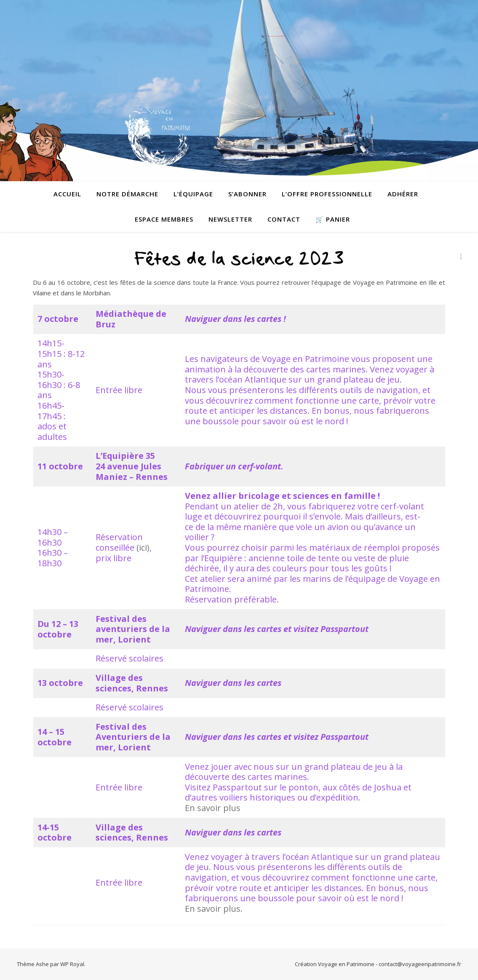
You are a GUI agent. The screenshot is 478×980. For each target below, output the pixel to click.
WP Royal (72, 964)
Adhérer (403, 194)
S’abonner (247, 194)
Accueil (67, 194)
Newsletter (230, 219)
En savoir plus (213, 808)
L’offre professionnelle (327, 194)
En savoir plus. (214, 909)
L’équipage (193, 194)
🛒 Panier (333, 219)
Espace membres (164, 219)
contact (284, 219)
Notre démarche (127, 194)
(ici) (143, 548)
